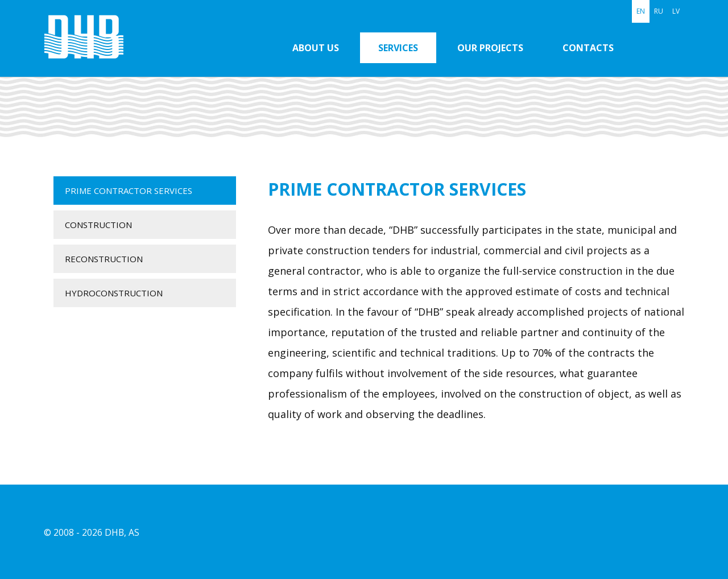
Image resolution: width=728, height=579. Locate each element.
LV (676, 11)
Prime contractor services (129, 191)
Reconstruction (104, 259)
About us (316, 48)
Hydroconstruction (114, 293)
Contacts (588, 48)
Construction (98, 225)
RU (659, 11)
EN (641, 11)
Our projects (490, 48)
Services (398, 48)
